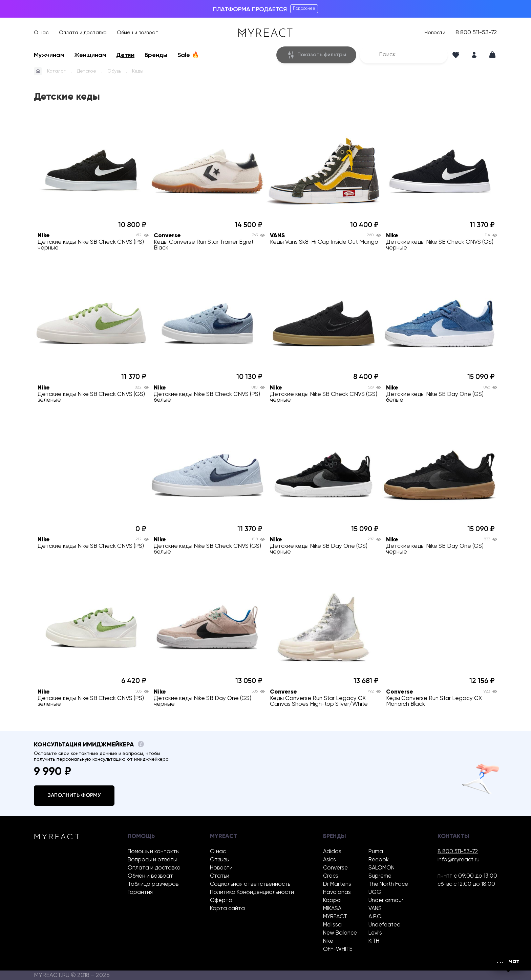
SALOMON (381, 868)
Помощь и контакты (154, 852)
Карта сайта (227, 909)
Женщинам (90, 55)
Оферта (221, 901)
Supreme (380, 876)
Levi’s (375, 933)
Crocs (331, 876)
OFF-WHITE (338, 949)
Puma (376, 852)
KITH (374, 941)
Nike (328, 941)
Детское (87, 71)
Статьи (220, 876)
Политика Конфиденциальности (252, 892)
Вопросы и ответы (152, 860)
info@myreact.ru (459, 860)
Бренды (156, 55)
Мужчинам (49, 55)
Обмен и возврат (137, 33)
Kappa (332, 901)
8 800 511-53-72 (476, 33)
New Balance (340, 933)
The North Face (388, 884)
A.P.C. (375, 917)
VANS (375, 909)
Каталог (56, 71)
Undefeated (385, 925)
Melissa (332, 925)
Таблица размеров (153, 884)
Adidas (332, 852)
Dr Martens (337, 884)
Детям (125, 55)
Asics (330, 860)
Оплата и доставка (83, 33)
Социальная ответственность (250, 884)
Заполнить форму (74, 796)
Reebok (379, 860)
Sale (188, 55)
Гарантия (140, 892)
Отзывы (220, 860)
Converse (335, 868)
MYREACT (335, 917)
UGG (375, 892)
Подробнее (304, 9)
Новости (435, 33)
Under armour (386, 901)
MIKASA (332, 909)
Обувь (114, 71)
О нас (41, 33)
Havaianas (337, 892)
